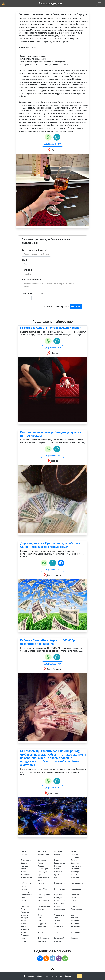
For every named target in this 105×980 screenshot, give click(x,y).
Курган (40, 875)
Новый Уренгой (44, 895)
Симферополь (77, 909)
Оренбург (58, 898)
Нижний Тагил (43, 889)
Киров (23, 872)
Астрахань (58, 851)
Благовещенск (43, 854)
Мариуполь (42, 941)
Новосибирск (26, 895)
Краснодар (75, 872)
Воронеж (25, 863)
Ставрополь (59, 915)
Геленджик (42, 863)
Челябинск (59, 926)
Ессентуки (75, 863)
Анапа (23, 851)
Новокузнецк (60, 889)
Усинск (24, 924)
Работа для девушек (51, 3)
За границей (59, 938)
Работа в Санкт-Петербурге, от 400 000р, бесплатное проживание (48, 642)
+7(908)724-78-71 (52, 788)
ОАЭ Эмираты (43, 938)
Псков (74, 901)
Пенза (73, 898)
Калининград (43, 869)
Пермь (24, 901)
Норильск (58, 895)
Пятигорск (25, 906)
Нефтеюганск (60, 883)
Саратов (41, 909)
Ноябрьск (75, 895)
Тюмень (57, 921)
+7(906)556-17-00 (52, 664)
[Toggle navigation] (100, 3)
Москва (57, 877)
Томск (23, 921)
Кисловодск (42, 872)
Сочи (40, 915)
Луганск (57, 941)
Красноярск (26, 875)
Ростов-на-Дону (44, 906)
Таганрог (25, 918)
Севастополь (59, 909)
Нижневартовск (77, 883)
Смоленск (25, 915)
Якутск (40, 932)
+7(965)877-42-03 (52, 456)
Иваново (24, 866)
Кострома (58, 872)
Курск (57, 875)
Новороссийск (77, 889)
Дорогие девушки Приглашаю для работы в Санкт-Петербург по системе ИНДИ (50, 545)
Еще (79, 335)
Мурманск (75, 877)
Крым (23, 938)
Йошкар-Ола (76, 866)
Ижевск (41, 866)
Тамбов (41, 918)
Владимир (42, 860)
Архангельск (43, 851)
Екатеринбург (60, 863)
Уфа (56, 924)
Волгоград (58, 860)
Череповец (75, 926)
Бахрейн (74, 938)
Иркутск (57, 866)
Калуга (57, 869)
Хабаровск (75, 924)
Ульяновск (75, 921)
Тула (39, 921)
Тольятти (75, 918)
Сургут (74, 915)
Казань (24, 869)
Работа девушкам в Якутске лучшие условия (51, 328)
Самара (74, 906)
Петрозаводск (43, 901)
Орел (40, 898)
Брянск (57, 854)
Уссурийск (42, 924)
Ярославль (75, 932)
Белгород (25, 854)
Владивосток (26, 860)
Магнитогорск (27, 877)
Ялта (56, 932)
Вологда (74, 860)
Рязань (57, 906)
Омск (23, 898)
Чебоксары (42, 926)
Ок (79, 976)
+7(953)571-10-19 (52, 144)
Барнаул (74, 851)
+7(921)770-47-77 (52, 570)
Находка (41, 883)
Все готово (76, 307)
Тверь (57, 918)
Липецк (74, 875)
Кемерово (75, 869)
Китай (23, 941)
